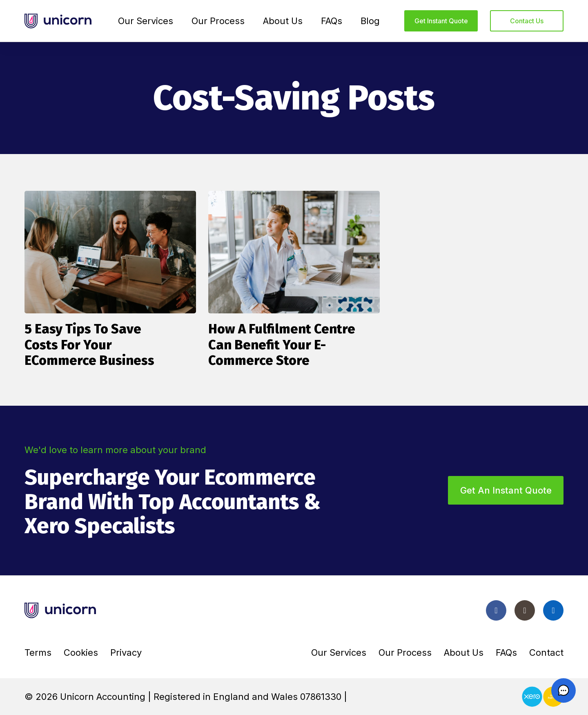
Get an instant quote (506, 490)
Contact (546, 652)
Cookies (81, 652)
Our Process (218, 21)
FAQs (332, 21)
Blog (370, 21)
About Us (283, 21)
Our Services (146, 21)
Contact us (527, 21)
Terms (38, 652)
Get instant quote (441, 21)
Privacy (126, 652)
